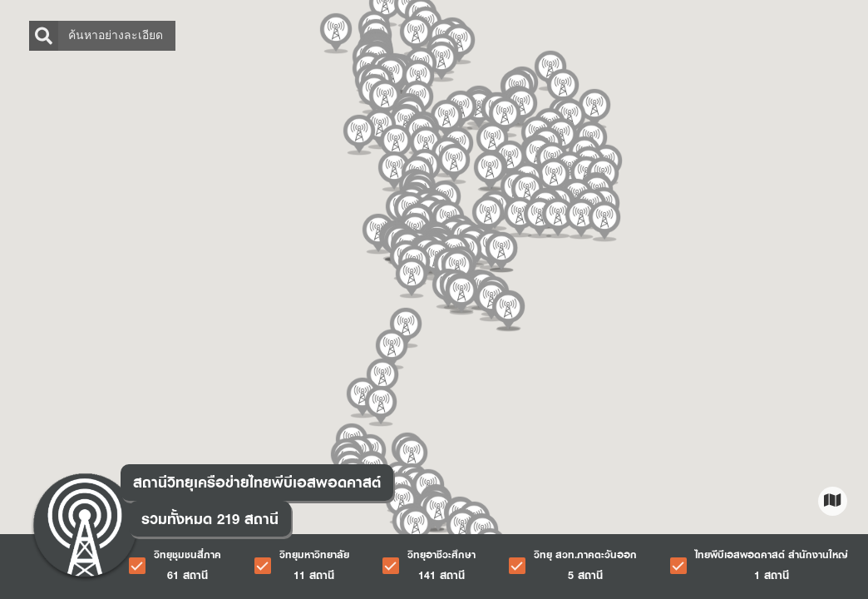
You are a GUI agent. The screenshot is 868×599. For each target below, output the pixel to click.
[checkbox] (175, 566)
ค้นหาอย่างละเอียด (96, 36)
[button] (452, 164)
